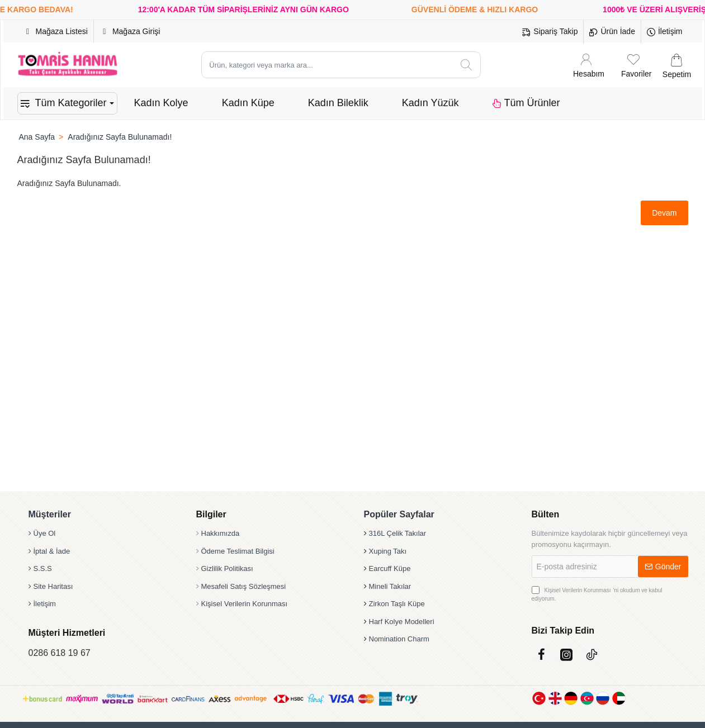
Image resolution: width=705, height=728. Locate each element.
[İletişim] (665, 32)
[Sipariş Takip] (550, 32)
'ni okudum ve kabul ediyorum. (597, 594)
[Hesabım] (589, 65)
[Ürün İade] (612, 32)
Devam (664, 213)
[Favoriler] (636, 65)
